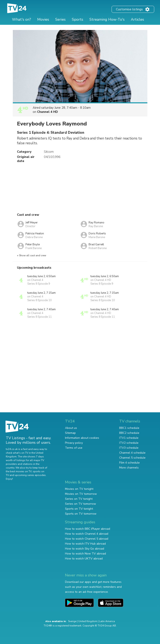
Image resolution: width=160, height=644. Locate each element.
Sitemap (70, 433)
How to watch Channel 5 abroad (87, 539)
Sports (78, 19)
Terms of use (74, 448)
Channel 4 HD (48, 112)
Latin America (107, 621)
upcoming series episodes (30, 475)
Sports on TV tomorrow (81, 514)
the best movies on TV (19, 471)
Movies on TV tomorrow (81, 494)
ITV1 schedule (129, 438)
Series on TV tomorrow (81, 504)
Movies (43, 19)
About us (71, 428)
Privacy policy (74, 443)
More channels (129, 468)
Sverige (72, 621)
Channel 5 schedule (132, 458)
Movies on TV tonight (79, 489)
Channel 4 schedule (132, 453)
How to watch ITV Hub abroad (85, 544)
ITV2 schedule (129, 443)
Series (60, 19)
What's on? (22, 19)
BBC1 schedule (129, 428)
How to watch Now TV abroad (85, 554)
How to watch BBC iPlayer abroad (88, 529)
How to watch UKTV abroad (84, 559)
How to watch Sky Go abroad (85, 549)
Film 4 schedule (129, 463)
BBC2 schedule (129, 433)
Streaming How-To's (107, 19)
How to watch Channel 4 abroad (87, 534)
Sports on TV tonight (79, 509)
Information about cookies (82, 438)
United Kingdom (88, 621)
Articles (137, 19)
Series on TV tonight (79, 499)
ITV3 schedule (129, 448)
